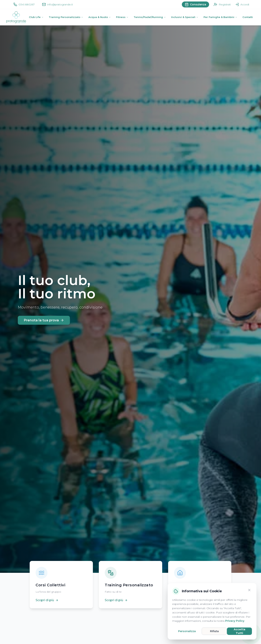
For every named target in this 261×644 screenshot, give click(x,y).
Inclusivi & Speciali (185, 17)
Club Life (36, 17)
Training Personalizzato (66, 17)
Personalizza (187, 631)
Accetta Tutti (239, 631)
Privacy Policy (235, 621)
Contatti (248, 17)
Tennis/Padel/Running (150, 17)
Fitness (122, 17)
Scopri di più (47, 600)
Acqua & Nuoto (100, 17)
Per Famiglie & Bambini (220, 17)
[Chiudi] (249, 590)
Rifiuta (214, 631)
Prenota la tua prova (44, 320)
